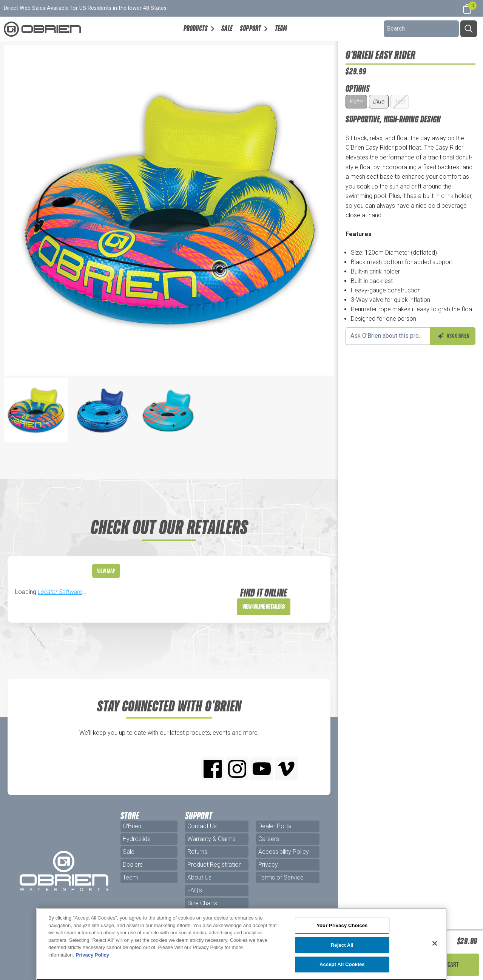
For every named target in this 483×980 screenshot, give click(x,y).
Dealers (133, 865)
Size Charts (202, 903)
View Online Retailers (264, 607)
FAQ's (195, 890)
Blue (379, 101)
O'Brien (132, 826)
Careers (269, 839)
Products (196, 28)
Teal (400, 102)
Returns (197, 852)
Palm (356, 101)
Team (281, 28)
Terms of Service (281, 877)
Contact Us (202, 826)
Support (250, 28)
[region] (241, 944)
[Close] (435, 943)
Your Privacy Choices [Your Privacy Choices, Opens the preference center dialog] (342, 925)
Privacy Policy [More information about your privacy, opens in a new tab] (93, 955)
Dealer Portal (275, 826)
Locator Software (60, 592)
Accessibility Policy (284, 852)
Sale (227, 28)
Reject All (342, 945)
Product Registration (214, 865)
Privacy (268, 865)
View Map (106, 571)
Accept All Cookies (342, 964)
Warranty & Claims (211, 839)
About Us (199, 877)
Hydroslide (137, 839)
